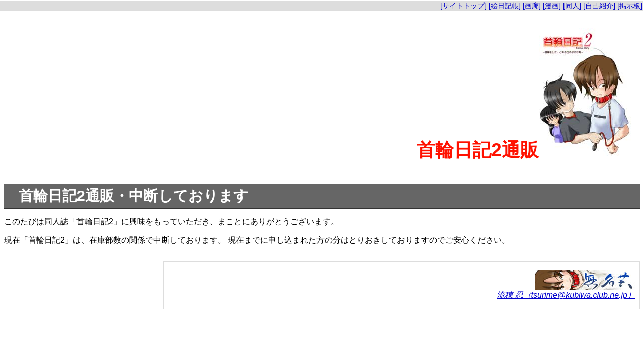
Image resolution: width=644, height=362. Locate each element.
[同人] (572, 6)
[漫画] (552, 6)
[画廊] (532, 6)
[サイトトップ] (463, 6)
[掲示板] (630, 6)
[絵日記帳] (505, 6)
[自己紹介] (599, 6)
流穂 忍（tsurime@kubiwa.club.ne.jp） (566, 295)
